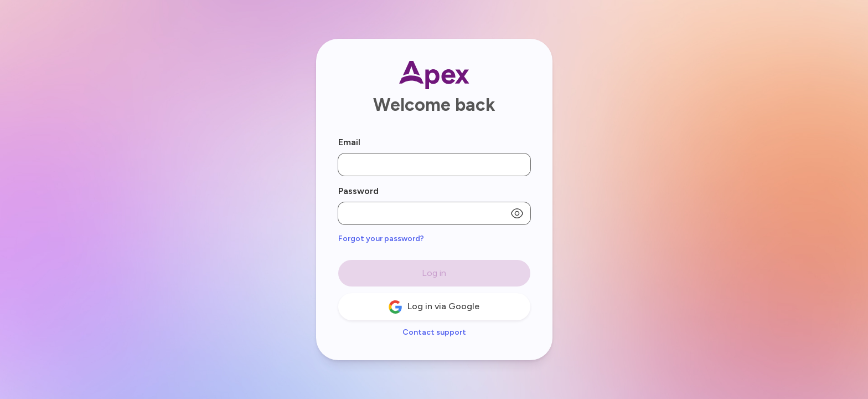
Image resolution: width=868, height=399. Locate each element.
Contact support (434, 332)
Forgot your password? (381, 239)
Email (349, 142)
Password (358, 191)
